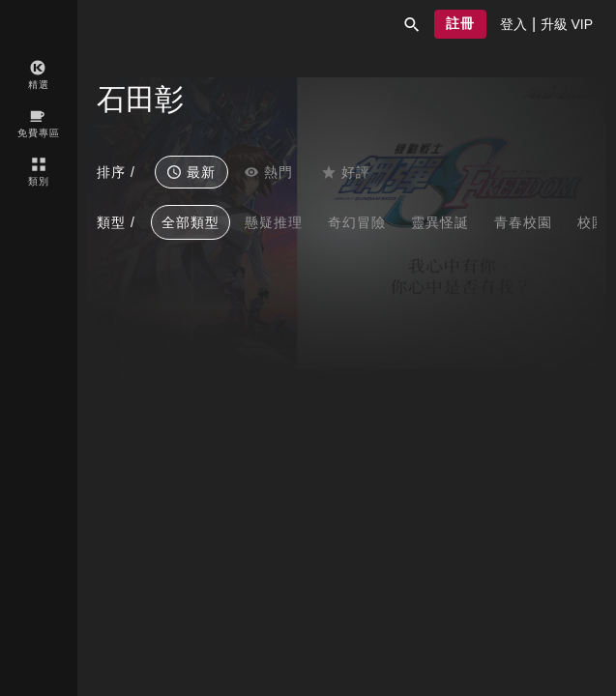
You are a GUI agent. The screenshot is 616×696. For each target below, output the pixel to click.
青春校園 (523, 222)
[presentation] (513, 24)
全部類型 (191, 222)
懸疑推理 (274, 222)
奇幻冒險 (357, 222)
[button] (412, 24)
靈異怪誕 (440, 222)
